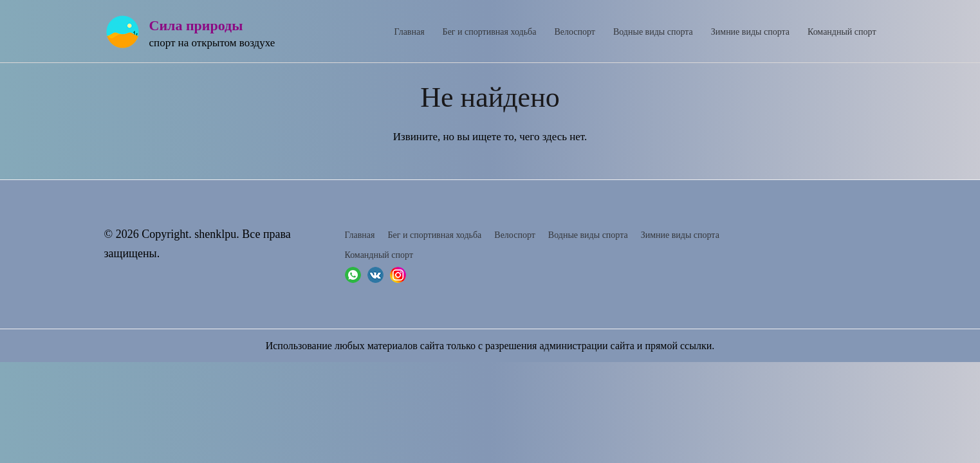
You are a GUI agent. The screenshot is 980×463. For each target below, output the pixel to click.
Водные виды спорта (653, 32)
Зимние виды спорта (750, 32)
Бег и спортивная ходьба (490, 32)
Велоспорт (575, 32)
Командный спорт (842, 32)
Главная (410, 32)
